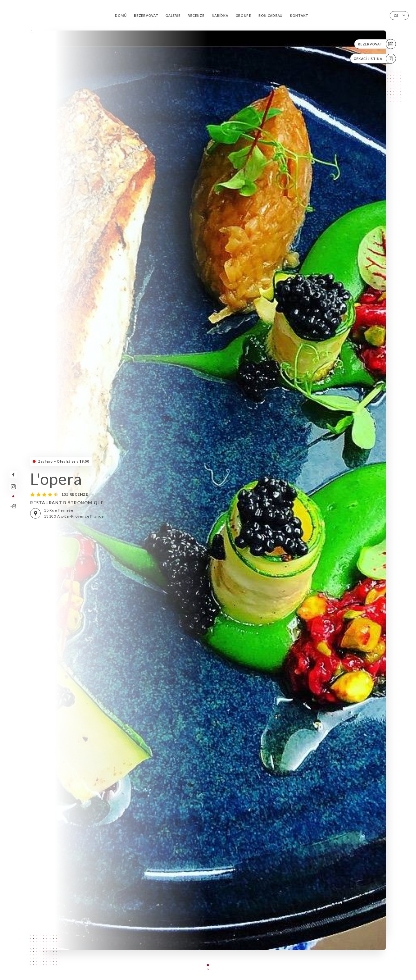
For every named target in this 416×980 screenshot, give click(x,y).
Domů (121, 16)
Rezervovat (146, 16)
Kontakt (299, 16)
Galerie (173, 16)
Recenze (196, 16)
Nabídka (220, 16)
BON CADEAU (271, 16)
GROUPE (243, 16)
